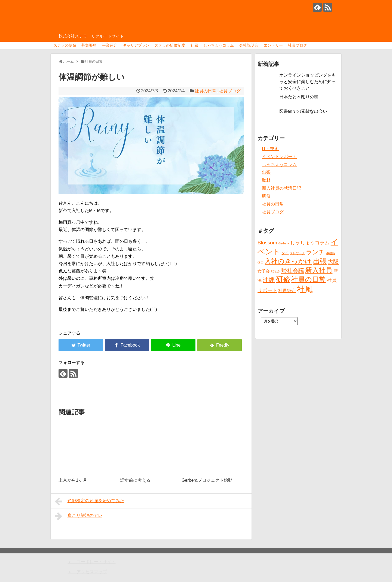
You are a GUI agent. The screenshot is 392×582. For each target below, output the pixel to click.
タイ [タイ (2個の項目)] (285, 253)
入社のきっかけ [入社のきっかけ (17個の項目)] (288, 261)
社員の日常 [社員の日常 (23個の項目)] (308, 279)
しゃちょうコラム (219, 45)
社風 (194, 45)
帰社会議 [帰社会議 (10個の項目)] (293, 270)
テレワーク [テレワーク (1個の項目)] (297, 253)
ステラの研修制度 (170, 45)
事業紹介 (110, 45)
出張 (266, 172)
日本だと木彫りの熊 (299, 97)
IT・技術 (270, 149)
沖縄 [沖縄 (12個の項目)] (269, 280)
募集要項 (89, 45)
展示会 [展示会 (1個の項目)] (275, 271)
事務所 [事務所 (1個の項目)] (331, 253)
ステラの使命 (65, 45)
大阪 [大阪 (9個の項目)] (333, 262)
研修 (266, 196)
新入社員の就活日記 (281, 188)
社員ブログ (298, 45)
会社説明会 (249, 45)
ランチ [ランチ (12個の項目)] (315, 252)
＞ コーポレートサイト (92, 562)
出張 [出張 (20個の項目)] (320, 261)
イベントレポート (279, 157)
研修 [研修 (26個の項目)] (283, 279)
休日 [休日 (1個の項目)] (261, 262)
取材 (266, 180)
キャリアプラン (136, 45)
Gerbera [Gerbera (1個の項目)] (284, 243)
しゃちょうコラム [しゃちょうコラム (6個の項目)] (310, 243)
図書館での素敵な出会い (303, 111)
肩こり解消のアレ (79, 516)
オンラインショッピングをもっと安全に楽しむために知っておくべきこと (308, 82)
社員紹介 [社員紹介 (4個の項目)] (287, 290)
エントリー (273, 45)
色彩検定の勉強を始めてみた (89, 501)
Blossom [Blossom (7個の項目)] (267, 243)
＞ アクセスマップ (87, 572)
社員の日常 (206, 91)
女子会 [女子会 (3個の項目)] (264, 271)
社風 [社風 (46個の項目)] (305, 289)
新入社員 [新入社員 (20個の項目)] (319, 270)
